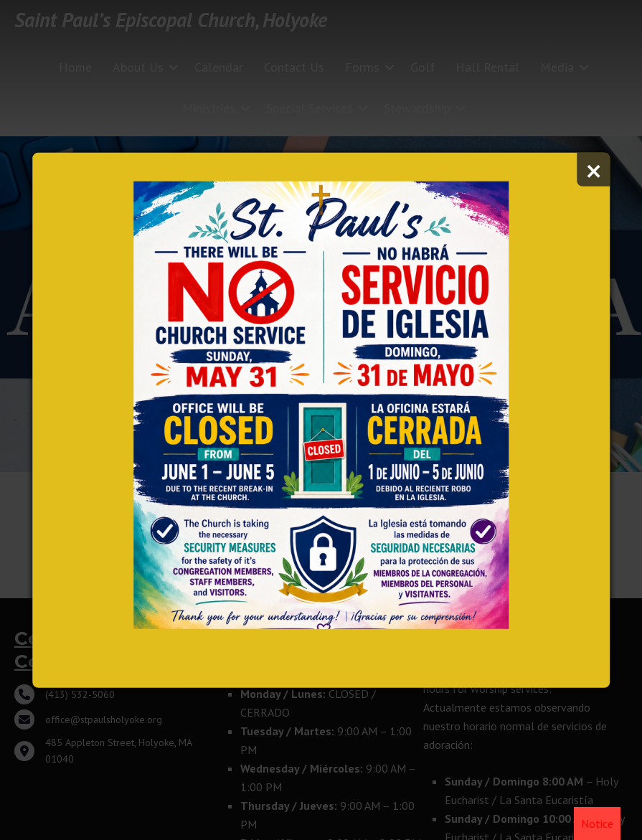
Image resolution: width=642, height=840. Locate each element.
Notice (597, 824)
